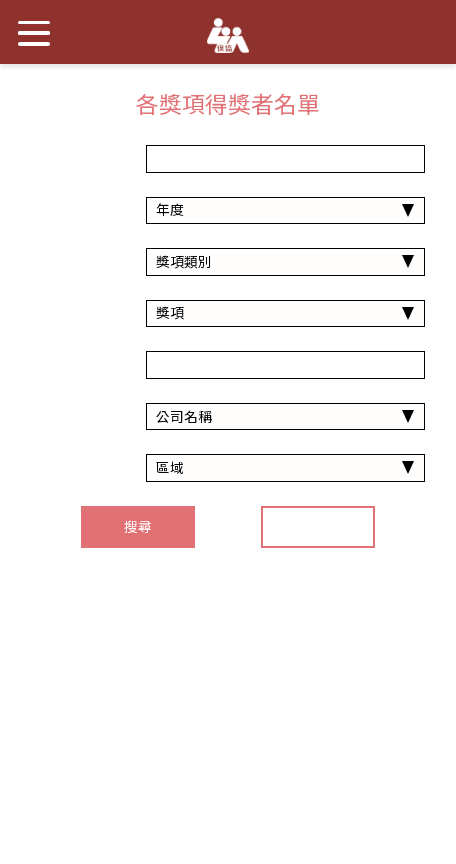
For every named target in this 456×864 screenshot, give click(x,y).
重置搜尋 (318, 527)
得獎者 (78, 365)
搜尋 (138, 527)
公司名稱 (78, 417)
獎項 (78, 313)
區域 (78, 468)
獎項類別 (78, 262)
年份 (78, 159)
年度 (78, 210)
